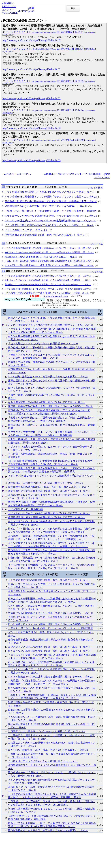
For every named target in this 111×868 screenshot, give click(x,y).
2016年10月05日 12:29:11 (70, 32)
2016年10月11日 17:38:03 (70, 81)
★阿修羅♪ (7, 3)
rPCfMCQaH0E (10, 13)
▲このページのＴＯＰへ (17, 174)
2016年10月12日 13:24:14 (70, 110)
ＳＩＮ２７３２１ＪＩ (31, 32)
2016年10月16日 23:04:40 (70, 140)
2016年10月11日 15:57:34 (70, 49)
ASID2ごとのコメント (70, 174)
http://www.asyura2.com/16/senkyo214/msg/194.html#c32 (31, 69)
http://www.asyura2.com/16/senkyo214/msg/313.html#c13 (31, 128)
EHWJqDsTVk (90, 32)
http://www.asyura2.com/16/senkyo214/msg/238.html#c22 (31, 98)
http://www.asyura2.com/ (55, 296)
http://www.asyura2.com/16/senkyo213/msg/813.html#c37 (31, 40)
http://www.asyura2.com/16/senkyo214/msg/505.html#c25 (31, 160)
